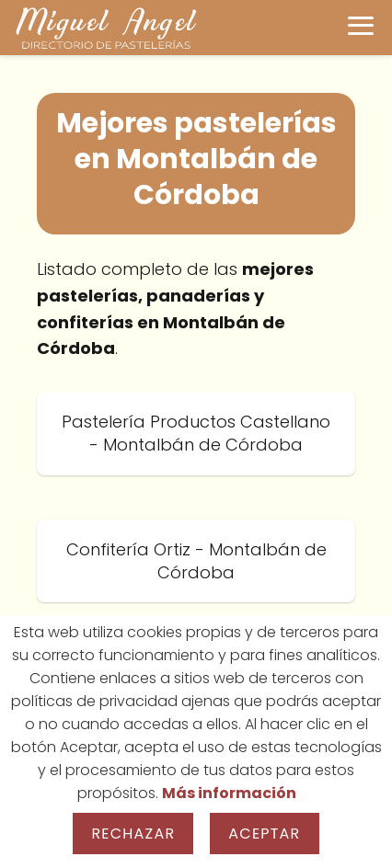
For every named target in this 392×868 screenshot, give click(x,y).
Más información (229, 793)
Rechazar (133, 834)
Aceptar (264, 834)
